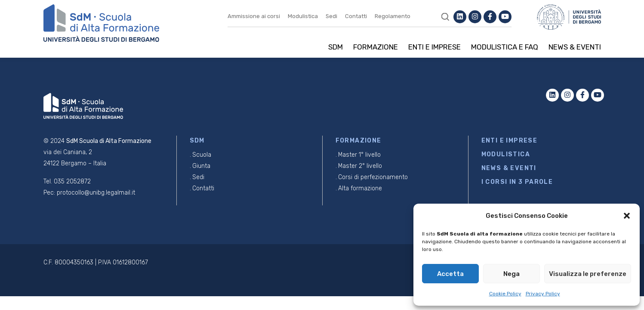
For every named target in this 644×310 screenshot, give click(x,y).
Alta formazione (360, 188)
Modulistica (303, 16)
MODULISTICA (506, 154)
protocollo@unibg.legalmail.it (96, 193)
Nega (512, 274)
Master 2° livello (360, 166)
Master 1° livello (359, 155)
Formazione (376, 47)
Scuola (202, 155)
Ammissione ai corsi (254, 16)
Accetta (450, 274)
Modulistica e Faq (505, 47)
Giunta (201, 166)
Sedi (331, 16)
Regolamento (393, 16)
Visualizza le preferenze (588, 274)
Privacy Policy (543, 294)
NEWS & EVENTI (509, 168)
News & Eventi (575, 47)
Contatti (356, 16)
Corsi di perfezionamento (373, 177)
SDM (336, 47)
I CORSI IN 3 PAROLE (517, 182)
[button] (627, 216)
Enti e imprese (434, 47)
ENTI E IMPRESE (510, 141)
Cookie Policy (505, 294)
